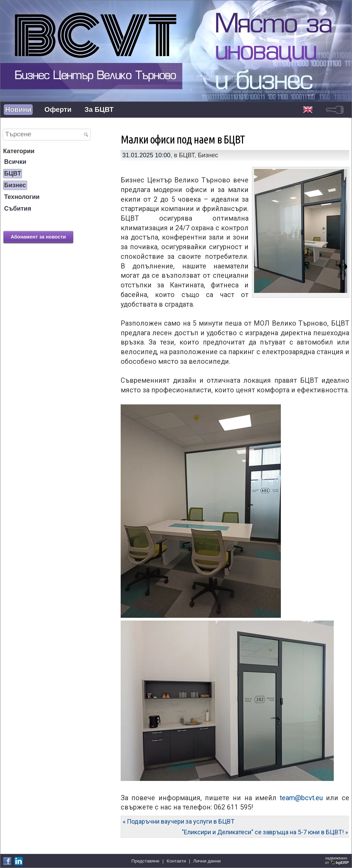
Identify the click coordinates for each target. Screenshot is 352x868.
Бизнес (15, 185)
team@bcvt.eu (301, 798)
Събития (18, 209)
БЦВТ (13, 173)
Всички (15, 162)
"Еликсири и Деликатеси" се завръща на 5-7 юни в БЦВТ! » (265, 832)
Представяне (145, 861)
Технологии (22, 197)
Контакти (176, 861)
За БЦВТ (99, 109)
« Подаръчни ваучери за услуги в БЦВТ (179, 821)
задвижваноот (338, 860)
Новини (18, 109)
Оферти (58, 109)
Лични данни (207, 861)
